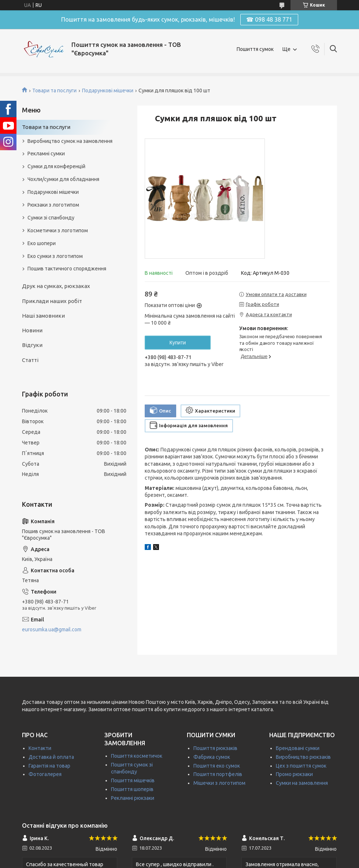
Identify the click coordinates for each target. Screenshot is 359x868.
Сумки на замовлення (302, 783)
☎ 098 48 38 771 (269, 19)
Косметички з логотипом (58, 230)
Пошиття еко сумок (217, 766)
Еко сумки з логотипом (55, 256)
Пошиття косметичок (137, 756)
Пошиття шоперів (132, 789)
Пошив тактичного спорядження (67, 269)
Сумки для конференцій (56, 166)
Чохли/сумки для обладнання (63, 179)
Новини (32, 330)
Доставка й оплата (51, 757)
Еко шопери (42, 243)
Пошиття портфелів (218, 774)
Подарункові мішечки (108, 91)
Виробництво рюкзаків (303, 757)
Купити (178, 343)
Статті (30, 360)
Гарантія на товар (49, 766)
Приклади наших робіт (52, 301)
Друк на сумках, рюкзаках (56, 286)
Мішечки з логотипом (219, 783)
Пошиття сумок (255, 49)
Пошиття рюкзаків (215, 748)
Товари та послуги (54, 91)
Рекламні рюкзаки (133, 798)
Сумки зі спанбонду (51, 218)
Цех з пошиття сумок (301, 766)
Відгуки (32, 345)
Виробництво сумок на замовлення (70, 141)
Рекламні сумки (46, 154)
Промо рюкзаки (294, 774)
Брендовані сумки (298, 748)
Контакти (40, 748)
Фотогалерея (45, 774)
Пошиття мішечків (133, 780)
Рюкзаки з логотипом (53, 205)
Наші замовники (43, 316)
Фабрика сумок (212, 757)
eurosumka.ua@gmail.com (52, 629)
